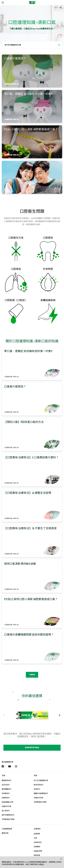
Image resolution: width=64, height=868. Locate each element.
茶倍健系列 (6, 789)
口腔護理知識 (7, 824)
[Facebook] (4, 762)
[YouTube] (11, 762)
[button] (61, 859)
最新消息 (5, 829)
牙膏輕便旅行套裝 (8, 815)
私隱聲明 (37, 842)
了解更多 (32, 675)
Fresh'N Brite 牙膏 (7, 797)
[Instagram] (17, 762)
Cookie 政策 (38, 846)
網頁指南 (37, 851)
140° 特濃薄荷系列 (8, 810)
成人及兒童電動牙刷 (41, 776)
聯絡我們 (37, 855)
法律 (35, 833)
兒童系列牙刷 (38, 793)
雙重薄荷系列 (6, 776)
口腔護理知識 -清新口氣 (11, 84)
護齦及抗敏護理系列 (41, 789)
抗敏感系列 (6, 793)
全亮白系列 (6, 780)
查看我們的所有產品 (32, 743)
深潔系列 (37, 784)
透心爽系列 (6, 806)
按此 (42, 865)
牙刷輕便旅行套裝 (40, 797)
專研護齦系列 (6, 784)
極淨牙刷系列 (38, 780)
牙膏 (3, 771)
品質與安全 (38, 838)
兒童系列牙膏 (6, 802)
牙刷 (35, 771)
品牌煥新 (37, 829)
